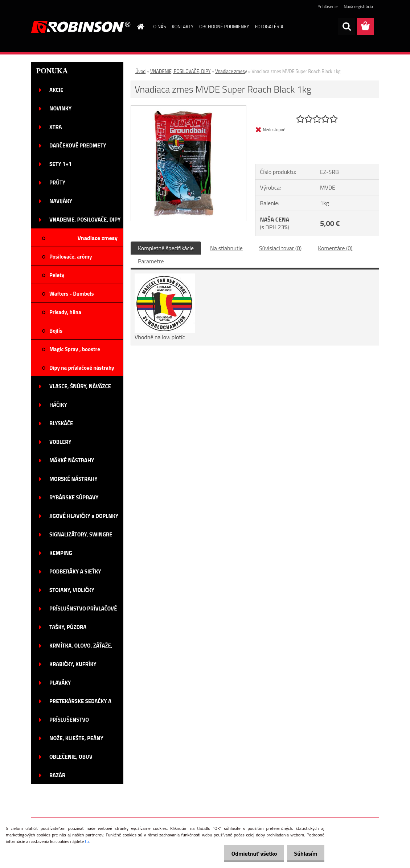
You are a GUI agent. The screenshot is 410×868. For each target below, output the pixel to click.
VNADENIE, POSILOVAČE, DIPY (180, 71)
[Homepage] (140, 27)
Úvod (140, 71)
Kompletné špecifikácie (166, 248)
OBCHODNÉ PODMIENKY (224, 27)
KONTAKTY (183, 27)
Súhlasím (304, 853)
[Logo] (81, 27)
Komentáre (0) (335, 248)
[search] (347, 27)
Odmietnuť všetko (248, 853)
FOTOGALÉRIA (269, 27)
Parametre (151, 261)
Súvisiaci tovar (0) (280, 248)
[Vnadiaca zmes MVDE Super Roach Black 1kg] (188, 109)
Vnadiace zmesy (231, 71)
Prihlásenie (327, 6)
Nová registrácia (358, 6)
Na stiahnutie (226, 248)
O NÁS (160, 27)
